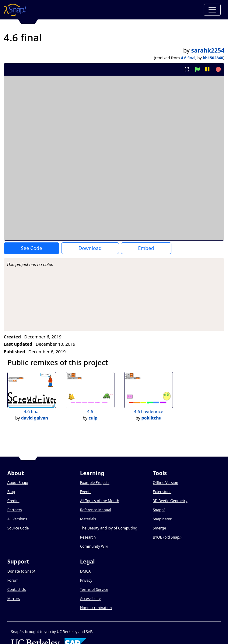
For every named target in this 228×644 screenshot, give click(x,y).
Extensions (162, 492)
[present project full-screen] (187, 69)
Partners (15, 510)
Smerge (160, 528)
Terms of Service (94, 589)
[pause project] (207, 69)
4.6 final (188, 58)
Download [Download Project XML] (90, 248)
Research (88, 537)
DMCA (85, 571)
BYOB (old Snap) (167, 537)
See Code (32, 248)
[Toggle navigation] (212, 10)
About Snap (18, 483)
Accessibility (90, 599)
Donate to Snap (21, 571)
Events (86, 492)
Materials (88, 519)
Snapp (159, 510)
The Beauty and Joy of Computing (109, 528)
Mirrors (14, 599)
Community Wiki (94, 546)
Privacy (86, 580)
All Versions (17, 519)
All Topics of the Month (100, 501)
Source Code (18, 528)
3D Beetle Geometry (170, 501)
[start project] (197, 69)
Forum (13, 580)
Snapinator (162, 519)
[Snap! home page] (15, 10)
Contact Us (17, 589)
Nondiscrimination (96, 608)
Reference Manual (96, 510)
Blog (11, 492)
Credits (13, 501)
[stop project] (217, 69)
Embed (146, 248)
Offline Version (165, 483)
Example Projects (95, 483)
